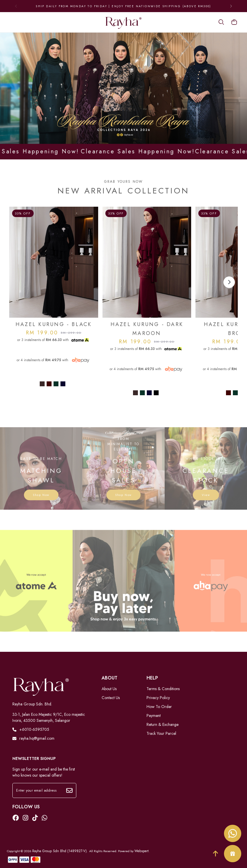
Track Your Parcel (161, 733)
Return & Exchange (163, 724)
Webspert (141, 851)
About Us (109, 689)
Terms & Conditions (163, 689)
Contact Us (111, 698)
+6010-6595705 (31, 729)
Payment (154, 716)
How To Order (159, 707)
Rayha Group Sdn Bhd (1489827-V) (59, 851)
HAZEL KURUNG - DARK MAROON (147, 329)
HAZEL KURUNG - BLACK (54, 324)
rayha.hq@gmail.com (33, 738)
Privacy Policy (158, 698)
